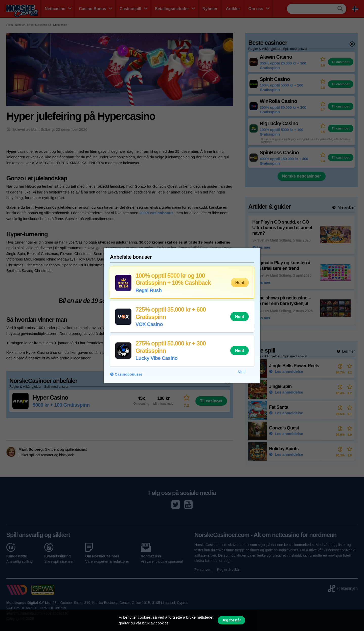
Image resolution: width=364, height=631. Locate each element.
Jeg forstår (232, 620)
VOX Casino (149, 324)
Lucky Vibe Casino (156, 358)
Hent (240, 282)
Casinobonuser (129, 374)
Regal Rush (149, 290)
